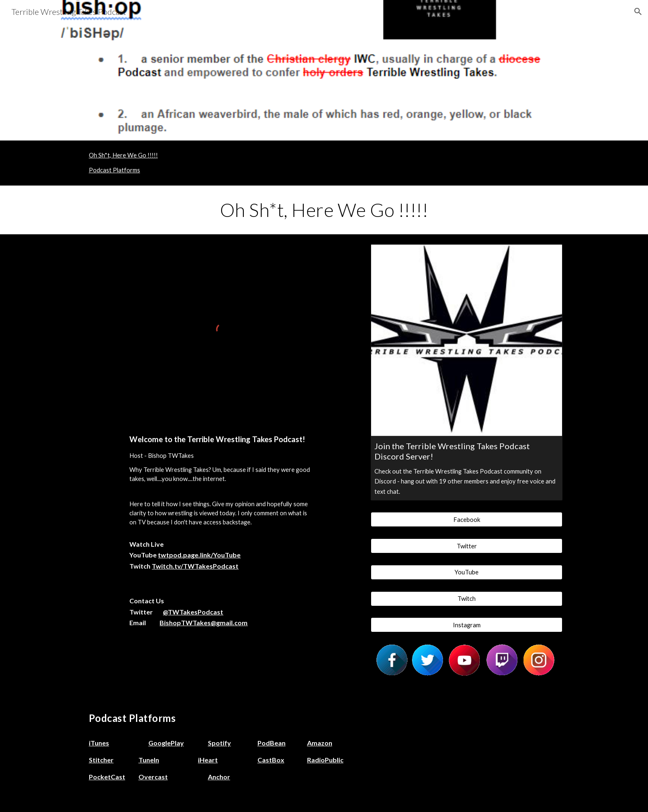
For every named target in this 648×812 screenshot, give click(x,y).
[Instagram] (467, 625)
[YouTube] (467, 572)
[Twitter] (467, 546)
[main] (324, 210)
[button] (638, 12)
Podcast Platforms (114, 170)
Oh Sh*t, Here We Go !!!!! (123, 155)
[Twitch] (467, 598)
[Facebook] (467, 519)
